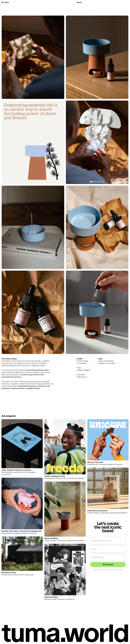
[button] (70, 142)
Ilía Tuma (5, 2)
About (79, 2)
